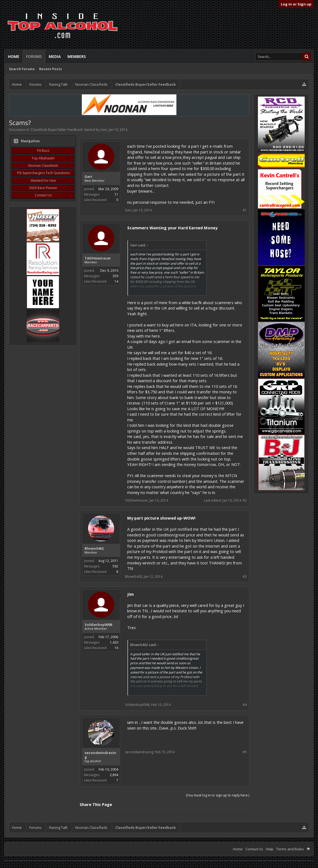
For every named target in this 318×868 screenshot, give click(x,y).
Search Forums (22, 69)
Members (77, 56)
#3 (245, 577)
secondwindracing (100, 755)
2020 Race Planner (43, 188)
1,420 (114, 642)
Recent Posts (51, 69)
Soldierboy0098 (98, 625)
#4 (245, 705)
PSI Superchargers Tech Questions (43, 173)
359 (115, 276)
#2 (245, 500)
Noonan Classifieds (43, 166)
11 (116, 194)
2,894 (114, 775)
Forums (34, 56)
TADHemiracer (98, 258)
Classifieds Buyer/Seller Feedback (57, 130)
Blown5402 (94, 548)
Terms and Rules (290, 849)
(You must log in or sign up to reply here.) (218, 795)
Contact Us (43, 195)
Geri (104, 130)
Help (270, 849)
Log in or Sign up (296, 4)
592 (115, 566)
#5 (245, 752)
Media (55, 56)
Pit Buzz (43, 151)
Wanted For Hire (43, 180)
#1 (245, 210)
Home (14, 56)
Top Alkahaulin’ (43, 158)
